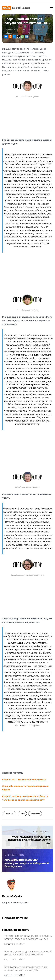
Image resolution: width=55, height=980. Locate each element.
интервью (35, 813)
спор (22, 813)
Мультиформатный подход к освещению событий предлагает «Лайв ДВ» (26, 969)
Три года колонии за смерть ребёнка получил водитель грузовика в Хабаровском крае (28, 937)
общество (10, 33)
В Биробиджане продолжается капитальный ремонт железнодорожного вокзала (28, 953)
